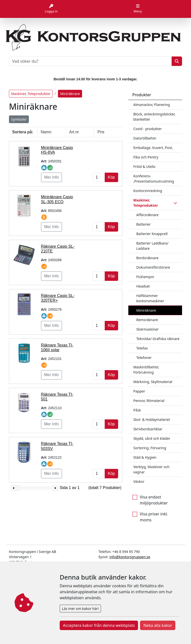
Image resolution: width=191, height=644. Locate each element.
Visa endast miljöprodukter (154, 500)
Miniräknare (146, 310)
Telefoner (144, 358)
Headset (143, 286)
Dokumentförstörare (153, 267)
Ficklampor (145, 277)
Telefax (142, 348)
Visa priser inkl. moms (154, 517)
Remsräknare (147, 320)
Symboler (19, 119)
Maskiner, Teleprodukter (31, 94)
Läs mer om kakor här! (80, 609)
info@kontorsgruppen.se (130, 557)
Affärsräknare (147, 215)
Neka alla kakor (158, 625)
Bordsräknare (147, 258)
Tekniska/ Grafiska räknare (158, 339)
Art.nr (74, 132)
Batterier (143, 224)
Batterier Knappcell (152, 234)
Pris (101, 132)
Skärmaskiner (147, 329)
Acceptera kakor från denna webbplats (99, 625)
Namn (46, 132)
